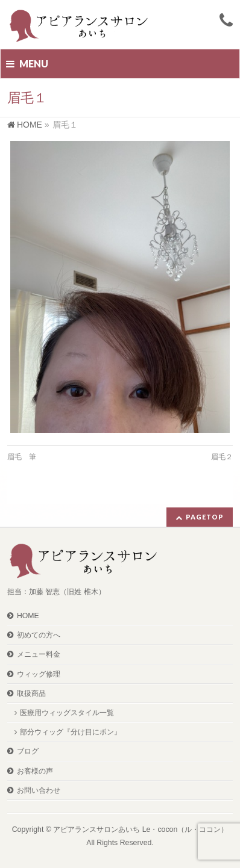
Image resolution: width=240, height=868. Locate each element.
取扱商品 (31, 693)
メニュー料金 (39, 654)
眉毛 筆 (22, 457)
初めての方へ (39, 635)
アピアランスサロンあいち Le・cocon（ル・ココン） (141, 829)
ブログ (28, 751)
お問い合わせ (39, 790)
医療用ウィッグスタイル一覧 (67, 713)
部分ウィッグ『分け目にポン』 (71, 732)
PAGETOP (205, 517)
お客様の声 (35, 771)
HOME (28, 616)
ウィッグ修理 (39, 674)
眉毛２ (222, 457)
